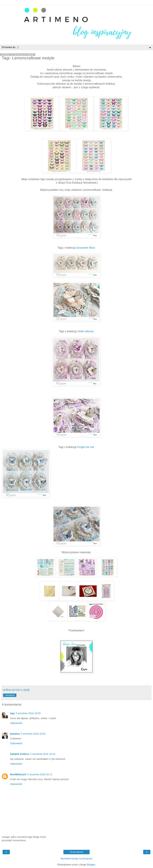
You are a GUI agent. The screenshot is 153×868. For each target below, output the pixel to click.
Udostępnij (10, 695)
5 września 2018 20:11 (40, 774)
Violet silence (85, 331)
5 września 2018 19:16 (43, 754)
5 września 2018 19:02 (33, 734)
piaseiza (15, 734)
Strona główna (77, 852)
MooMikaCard (18, 774)
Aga (12, 713)
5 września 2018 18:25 (28, 713)
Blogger (91, 865)
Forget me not (85, 447)
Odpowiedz (16, 723)
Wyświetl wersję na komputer (76, 859)
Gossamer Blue (85, 248)
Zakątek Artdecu (20, 754)
